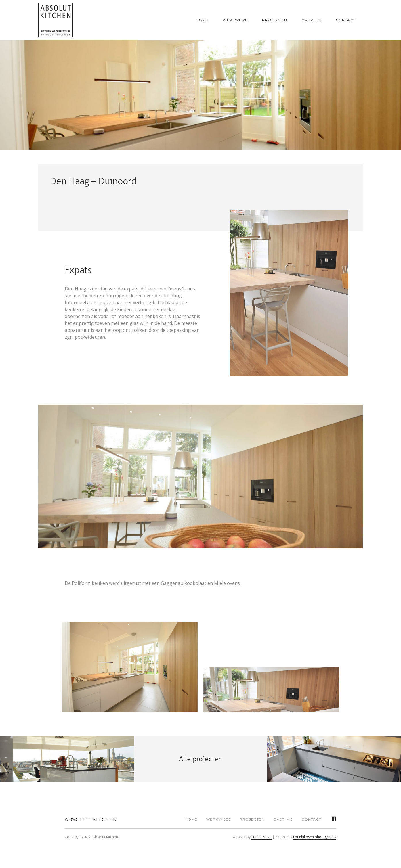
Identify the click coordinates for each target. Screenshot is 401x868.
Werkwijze (235, 20)
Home (202, 20)
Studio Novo (261, 837)
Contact (346, 20)
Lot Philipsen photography (315, 837)
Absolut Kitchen (91, 820)
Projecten (275, 20)
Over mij (311, 20)
